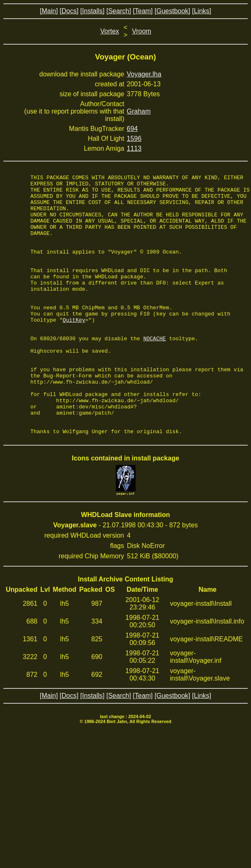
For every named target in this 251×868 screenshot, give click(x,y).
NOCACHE (154, 372)
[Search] (119, 11)
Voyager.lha (144, 74)
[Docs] (69, 11)
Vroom (142, 31)
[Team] (143, 11)
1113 (134, 148)
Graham (139, 111)
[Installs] (92, 11)
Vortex (109, 31)
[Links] (201, 11)
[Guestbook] (172, 11)
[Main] (49, 11)
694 (133, 129)
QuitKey (74, 349)
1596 (134, 139)
